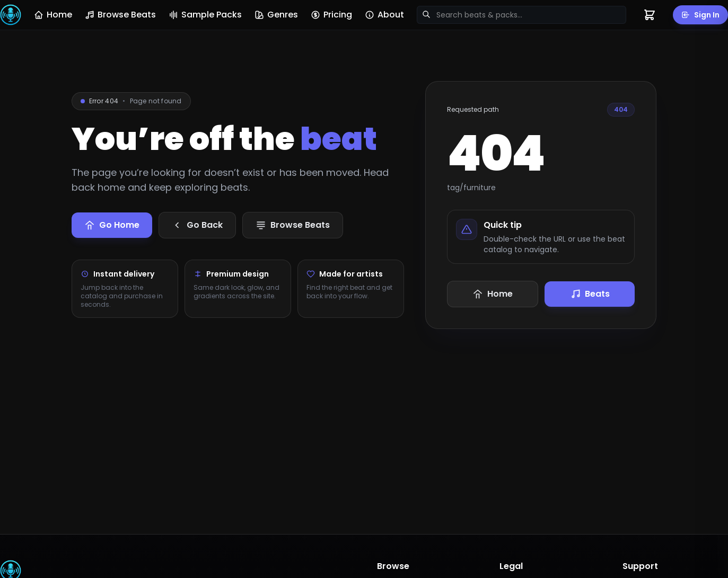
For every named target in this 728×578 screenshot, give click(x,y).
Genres (276, 15)
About (384, 15)
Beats (590, 294)
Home (53, 15)
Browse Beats (120, 15)
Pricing (331, 15)
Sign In (700, 15)
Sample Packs (205, 15)
